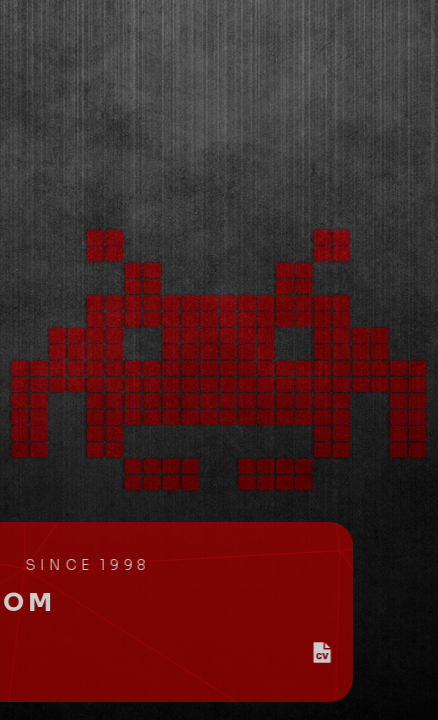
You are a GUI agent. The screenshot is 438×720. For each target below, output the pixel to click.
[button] (365, 652)
